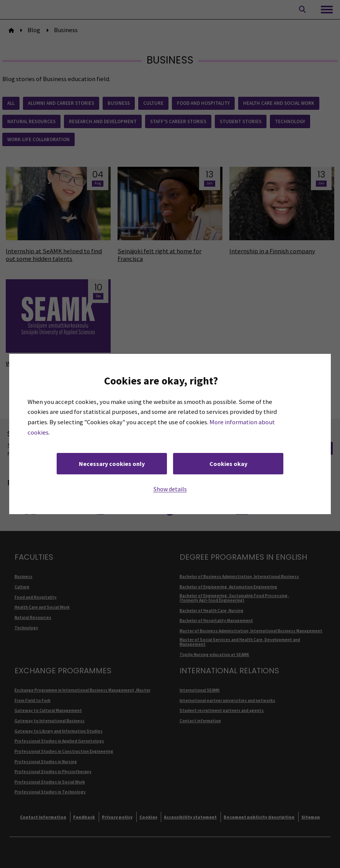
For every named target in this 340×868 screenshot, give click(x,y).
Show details (170, 489)
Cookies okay (228, 464)
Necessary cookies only (112, 464)
